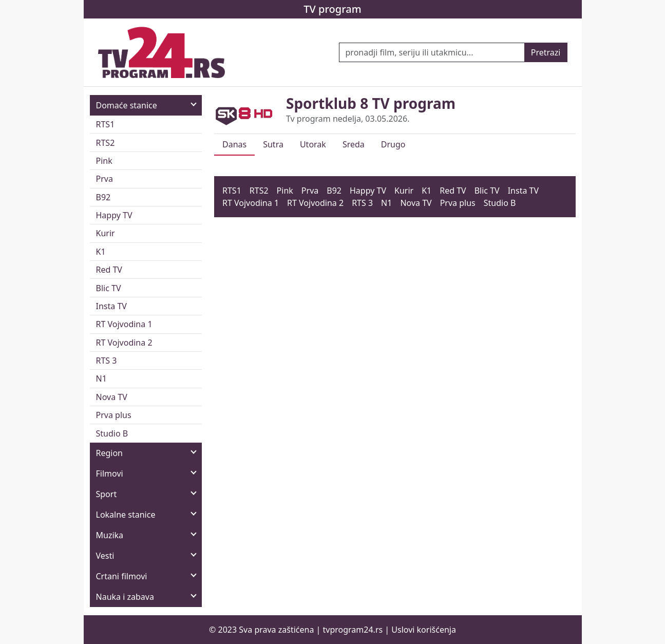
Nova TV (112, 397)
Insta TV (111, 306)
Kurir (106, 233)
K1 (101, 252)
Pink (104, 161)
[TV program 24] (162, 52)
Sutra (273, 144)
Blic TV (109, 288)
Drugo (393, 144)
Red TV (109, 270)
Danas (234, 144)
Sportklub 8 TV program (371, 103)
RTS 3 (107, 361)
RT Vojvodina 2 (124, 343)
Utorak (313, 144)
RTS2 (106, 143)
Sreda (354, 144)
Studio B (112, 433)
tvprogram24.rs (353, 630)
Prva (104, 179)
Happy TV (114, 215)
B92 (103, 197)
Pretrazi (546, 52)
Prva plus (114, 415)
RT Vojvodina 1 (124, 324)
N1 (101, 378)
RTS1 (106, 124)
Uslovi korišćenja (424, 630)
